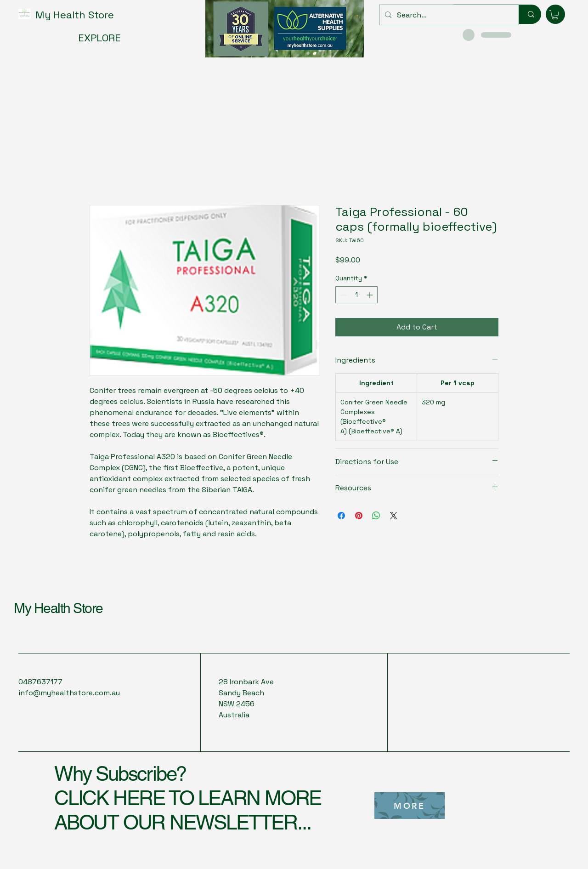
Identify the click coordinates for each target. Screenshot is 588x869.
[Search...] (448, 15)
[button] (555, 15)
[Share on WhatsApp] (376, 516)
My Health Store (58, 608)
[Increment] (370, 295)
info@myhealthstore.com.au (69, 693)
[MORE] (410, 806)
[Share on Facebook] (341, 516)
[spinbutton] (356, 295)
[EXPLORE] (102, 38)
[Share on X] (394, 516)
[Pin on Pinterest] (359, 516)
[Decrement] (342, 295)
